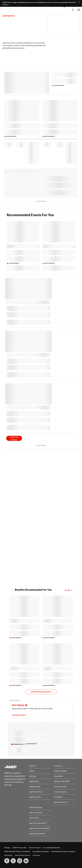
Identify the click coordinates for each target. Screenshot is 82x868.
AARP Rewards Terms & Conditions (17, 851)
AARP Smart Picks (36, 792)
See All (68, 590)
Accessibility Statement (52, 848)
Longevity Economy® (37, 833)
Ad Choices (8, 855)
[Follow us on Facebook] (7, 861)
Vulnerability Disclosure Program (63, 851)
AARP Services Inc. (61, 802)
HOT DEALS (18, 705)
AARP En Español (60, 771)
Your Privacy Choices (22, 855)
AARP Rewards (35, 786)
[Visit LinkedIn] (26, 861)
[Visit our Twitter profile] (13, 861)
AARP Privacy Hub (19, 848)
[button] (73, 10)
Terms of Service (35, 848)
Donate (32, 771)
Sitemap (7, 848)
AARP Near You (35, 797)
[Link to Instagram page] (20, 861)
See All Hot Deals (19, 715)
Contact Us (58, 766)
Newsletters (58, 776)
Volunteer (33, 776)
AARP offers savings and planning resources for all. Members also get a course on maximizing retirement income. (39, 3)
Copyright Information (41, 851)
